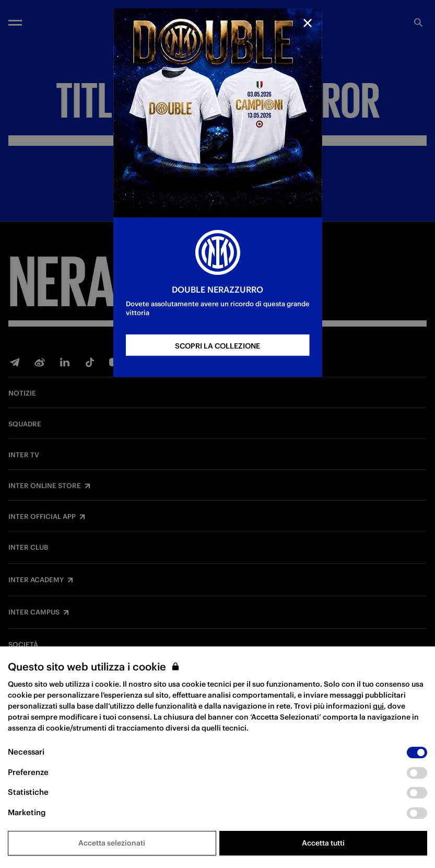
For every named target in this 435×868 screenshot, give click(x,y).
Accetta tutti (323, 843)
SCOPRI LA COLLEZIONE (217, 346)
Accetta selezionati (112, 843)
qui (378, 706)
